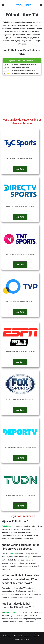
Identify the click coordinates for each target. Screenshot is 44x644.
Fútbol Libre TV (10, 612)
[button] (20, 169)
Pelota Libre (19, 640)
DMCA (27, 640)
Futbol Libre (13, 554)
